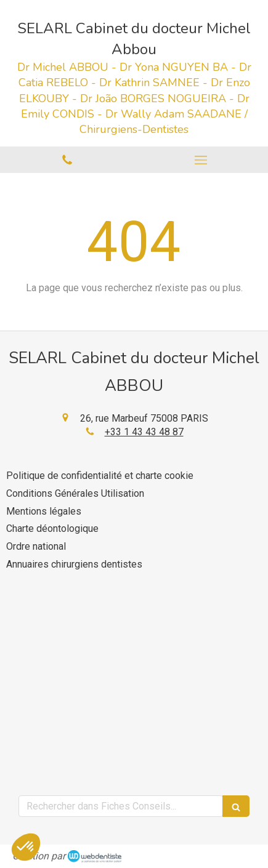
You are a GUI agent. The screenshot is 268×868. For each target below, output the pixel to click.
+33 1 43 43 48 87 (144, 432)
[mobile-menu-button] (201, 160)
